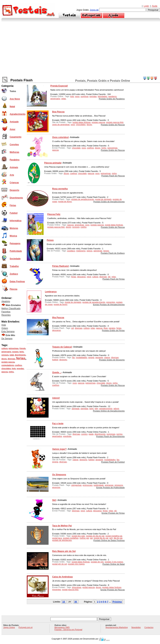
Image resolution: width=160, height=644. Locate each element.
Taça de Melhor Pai (62, 526)
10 (64, 602)
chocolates (6, 369)
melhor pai (84, 538)
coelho (84, 227)
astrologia (98, 251)
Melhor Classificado (11, 309)
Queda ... (57, 372)
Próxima (117, 602)
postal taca (57, 538)
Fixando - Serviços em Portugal (68, 630)
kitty (96, 409)
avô (111, 538)
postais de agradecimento (83, 199)
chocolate (76, 148)
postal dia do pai (101, 538)
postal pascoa (89, 587)
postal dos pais (78, 536)
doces (4, 359)
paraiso (112, 328)
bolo (14, 369)
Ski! (54, 500)
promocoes (88, 485)
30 (76, 602)
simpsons (119, 485)
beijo (22, 352)
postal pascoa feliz (70, 589)
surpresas (111, 434)
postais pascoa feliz (115, 122)
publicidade (99, 485)
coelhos (18, 365)
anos (77, 96)
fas (73, 357)
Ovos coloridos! (60, 137)
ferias (21, 358)
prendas (20, 369)
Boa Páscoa (58, 112)
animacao (109, 485)
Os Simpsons (59, 475)
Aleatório (6, 301)
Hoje (4, 325)
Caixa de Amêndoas (63, 577)
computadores (8, 365)
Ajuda (154, 6)
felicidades (103, 96)
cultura (4, 348)
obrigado (84, 409)
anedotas (67, 436)
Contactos (149, 627)
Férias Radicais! (61, 266)
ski (109, 277)
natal (12, 355)
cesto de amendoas (61, 124)
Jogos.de (94, 10)
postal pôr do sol (60, 564)
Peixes (50, 240)
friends (23, 348)
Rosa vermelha (60, 189)
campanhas (76, 485)
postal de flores (65, 201)
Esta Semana (8, 332)
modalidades (82, 357)
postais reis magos (76, 564)
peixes (106, 251)
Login (146, 6)
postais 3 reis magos (114, 562)
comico (84, 434)
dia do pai (118, 538)
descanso (81, 277)
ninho (11, 372)
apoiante (99, 357)
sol (72, 328)
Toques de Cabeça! (62, 347)
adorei (116, 409)
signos (90, 251)
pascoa (5, 372)
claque (107, 357)
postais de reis (97, 562)
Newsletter (136, 627)
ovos (73, 124)
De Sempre (7, 339)
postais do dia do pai (95, 536)
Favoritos (6, 312)
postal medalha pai (114, 536)
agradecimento (106, 409)
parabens (113, 96)
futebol (55, 360)
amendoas (79, 225)
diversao (11, 359)
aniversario (6, 352)
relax (114, 277)
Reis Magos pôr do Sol (64, 551)
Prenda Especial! (59, 86)
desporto (63, 360)
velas (64, 99)
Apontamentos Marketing (117, 627)
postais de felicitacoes (62, 540)
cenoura (5, 355)
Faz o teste (58, 424)
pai (91, 538)
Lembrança (51, 292)
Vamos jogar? (59, 449)
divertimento (20, 355)
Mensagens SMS (62, 627)
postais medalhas (71, 538)
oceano (15, 352)
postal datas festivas (82, 122)
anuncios (56, 487)
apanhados (57, 436)
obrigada (75, 409)
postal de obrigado (103, 199)
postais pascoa (8, 362)
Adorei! (56, 398)
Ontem (5, 328)
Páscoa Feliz (54, 214)
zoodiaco (71, 251)
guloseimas (13, 348)
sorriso (120, 434)
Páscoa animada (53, 163)
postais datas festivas (112, 587)
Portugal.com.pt (25, 627)
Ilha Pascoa (58, 318)
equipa (91, 357)
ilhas (106, 328)
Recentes (6, 315)
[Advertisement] (81, 49)
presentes (111, 302)
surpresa (85, 96)
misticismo (81, 251)
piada (91, 434)
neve (89, 277)
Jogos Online (9, 627)
